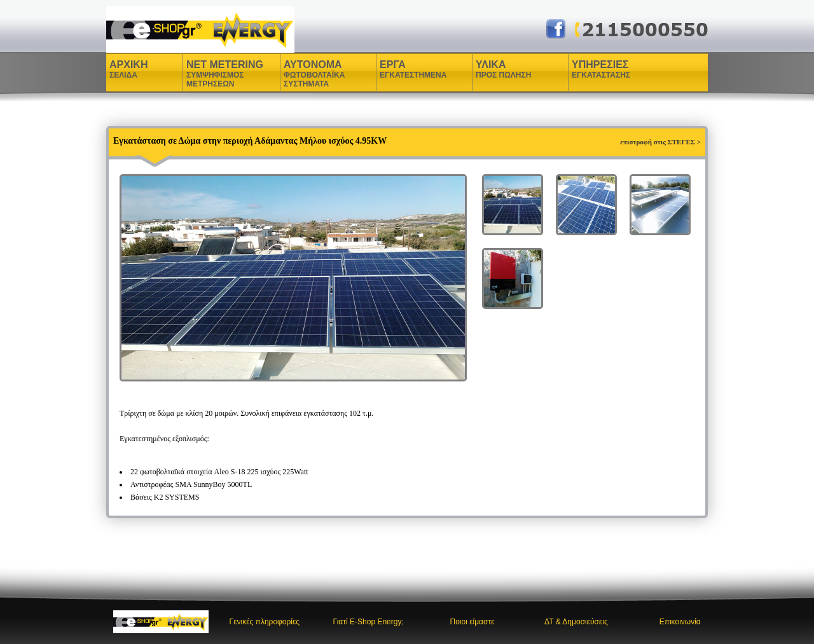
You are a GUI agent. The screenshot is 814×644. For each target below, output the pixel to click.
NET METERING (225, 74)
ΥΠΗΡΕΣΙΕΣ (601, 69)
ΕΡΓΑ (394, 69)
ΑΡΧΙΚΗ (128, 69)
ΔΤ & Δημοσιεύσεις (576, 622)
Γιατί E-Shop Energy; (369, 622)
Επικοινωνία (680, 622)
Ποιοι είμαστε (473, 622)
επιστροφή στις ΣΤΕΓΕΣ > (660, 142)
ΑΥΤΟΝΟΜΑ (314, 74)
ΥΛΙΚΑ (492, 69)
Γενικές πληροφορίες (265, 622)
